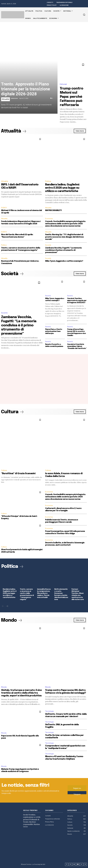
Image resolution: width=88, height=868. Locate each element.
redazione (14, 98)
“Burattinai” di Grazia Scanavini (18, 474)
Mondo (4, 687)
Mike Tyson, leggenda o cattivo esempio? (64, 261)
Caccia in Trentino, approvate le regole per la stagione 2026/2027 (77, 301)
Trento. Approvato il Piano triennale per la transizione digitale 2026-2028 (26, 89)
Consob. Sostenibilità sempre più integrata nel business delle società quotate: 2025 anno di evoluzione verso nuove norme (65, 224)
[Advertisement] (44, 39)
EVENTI (4, 208)
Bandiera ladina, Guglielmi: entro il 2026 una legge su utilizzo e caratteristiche (62, 188)
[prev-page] (3, 606)
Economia (49, 219)
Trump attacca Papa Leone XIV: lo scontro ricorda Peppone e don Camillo (76, 332)
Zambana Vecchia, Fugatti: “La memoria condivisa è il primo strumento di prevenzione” (63, 250)
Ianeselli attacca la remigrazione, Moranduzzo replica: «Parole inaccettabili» (44, 593)
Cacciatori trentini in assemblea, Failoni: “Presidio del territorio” (77, 346)
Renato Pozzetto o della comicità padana (54, 345)
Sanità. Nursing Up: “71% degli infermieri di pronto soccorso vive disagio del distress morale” (64, 237)
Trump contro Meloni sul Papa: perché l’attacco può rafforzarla (71, 97)
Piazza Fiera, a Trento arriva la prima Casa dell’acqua (54, 331)
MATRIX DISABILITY (53, 210)
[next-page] (7, 606)
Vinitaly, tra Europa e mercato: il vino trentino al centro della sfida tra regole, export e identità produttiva (21, 693)
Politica (48, 181)
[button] (84, 15)
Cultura (4, 470)
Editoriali (63, 84)
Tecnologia (49, 711)
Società (48, 245)
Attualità (5, 99)
